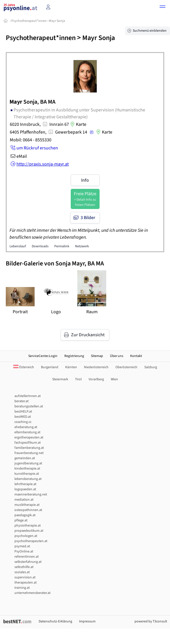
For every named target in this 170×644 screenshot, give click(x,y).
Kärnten (71, 367)
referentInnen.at (27, 557)
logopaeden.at (25, 489)
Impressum (87, 621)
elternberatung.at (27, 432)
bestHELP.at (23, 412)
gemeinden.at (25, 458)
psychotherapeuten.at (31, 541)
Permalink (62, 246)
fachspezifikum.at (28, 443)
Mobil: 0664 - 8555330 (31, 140)
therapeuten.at (26, 583)
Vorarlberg (96, 379)
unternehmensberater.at (32, 593)
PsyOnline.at (24, 551)
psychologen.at (26, 536)
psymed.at (22, 546)
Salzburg (151, 367)
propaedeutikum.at (29, 531)
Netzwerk (82, 246)
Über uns (117, 356)
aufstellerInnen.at (28, 396)
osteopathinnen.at (28, 510)
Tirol (78, 379)
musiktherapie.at (27, 505)
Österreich (24, 367)
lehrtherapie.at (25, 484)
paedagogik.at (25, 515)
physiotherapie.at (28, 526)
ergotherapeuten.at (29, 437)
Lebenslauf (18, 246)
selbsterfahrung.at (28, 562)
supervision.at (25, 577)
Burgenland (50, 367)
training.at (22, 588)
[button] (162, 7)
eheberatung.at (26, 427)
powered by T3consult (151, 621)
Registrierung (74, 356)
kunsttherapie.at (27, 474)
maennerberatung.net (31, 494)
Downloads (40, 246)
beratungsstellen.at (29, 406)
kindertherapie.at (27, 469)
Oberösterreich (126, 367)
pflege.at (21, 520)
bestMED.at (23, 417)
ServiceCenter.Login (43, 356)
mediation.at (24, 500)
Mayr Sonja (57, 21)
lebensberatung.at (28, 479)
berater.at (22, 401)
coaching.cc (23, 422)
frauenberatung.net (29, 453)
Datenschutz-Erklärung (55, 621)
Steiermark (60, 379)
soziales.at (22, 572)
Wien (114, 379)
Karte (78, 124)
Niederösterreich (96, 367)
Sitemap (97, 356)
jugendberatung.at (28, 463)
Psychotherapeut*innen (29, 21)
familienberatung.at (29, 448)
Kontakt (136, 356)
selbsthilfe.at (24, 567)
